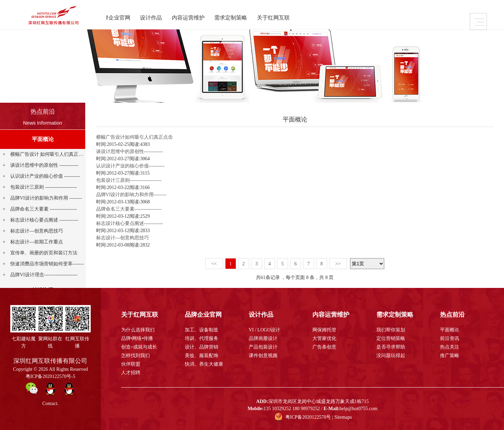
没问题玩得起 (391, 356)
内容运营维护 (194, 17)
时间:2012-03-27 (113, 159)
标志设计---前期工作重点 (37, 242)
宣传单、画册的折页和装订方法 (44, 253)
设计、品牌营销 (202, 347)
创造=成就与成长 (139, 347)
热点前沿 (43, 112)
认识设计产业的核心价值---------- (131, 166)
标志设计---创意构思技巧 (37, 231)
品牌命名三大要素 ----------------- (44, 209)
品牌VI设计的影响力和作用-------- (131, 195)
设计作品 (157, 17)
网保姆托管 (324, 330)
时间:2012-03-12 (113, 216)
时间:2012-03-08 (113, 245)
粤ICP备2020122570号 (308, 417)
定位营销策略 (391, 338)
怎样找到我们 (135, 356)
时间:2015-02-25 (113, 144)
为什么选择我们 (138, 330)
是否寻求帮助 (391, 347)
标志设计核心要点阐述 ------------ (44, 220)
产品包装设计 (263, 347)
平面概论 (43, 139)
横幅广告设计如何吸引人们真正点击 (134, 137)
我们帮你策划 (391, 330)
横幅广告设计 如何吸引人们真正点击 (49, 154)
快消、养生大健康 (204, 364)
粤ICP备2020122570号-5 (50, 376)
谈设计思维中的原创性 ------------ (44, 165)
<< (214, 264)
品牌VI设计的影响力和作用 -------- (46, 198)
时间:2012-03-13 (113, 202)
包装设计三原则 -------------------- (44, 187)
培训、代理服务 (202, 338)
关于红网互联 (281, 17)
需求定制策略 (237, 17)
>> (338, 264)
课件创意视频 (263, 356)
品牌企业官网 (119, 17)
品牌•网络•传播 (137, 338)
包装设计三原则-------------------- (129, 180)
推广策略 (450, 356)
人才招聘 (131, 373)
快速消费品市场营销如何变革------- (47, 264)
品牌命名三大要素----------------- (129, 209)
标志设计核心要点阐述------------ (130, 223)
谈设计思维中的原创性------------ (130, 151)
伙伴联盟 (131, 364)
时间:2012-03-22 (113, 187)
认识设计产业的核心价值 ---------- (45, 176)
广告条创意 (324, 347)
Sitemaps (343, 417)
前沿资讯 (450, 338)
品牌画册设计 (263, 338)
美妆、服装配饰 (202, 356)
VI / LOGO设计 (265, 330)
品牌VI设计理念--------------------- (44, 275)
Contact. (50, 403)
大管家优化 (324, 338)
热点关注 (450, 347)
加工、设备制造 (202, 330)
